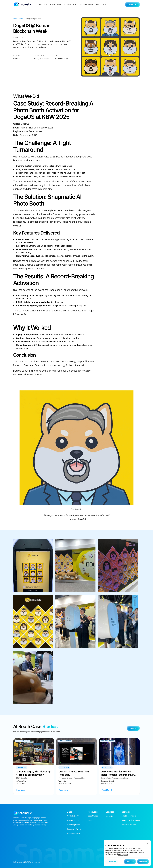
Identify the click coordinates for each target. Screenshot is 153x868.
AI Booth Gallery (73, 834)
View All (133, 729)
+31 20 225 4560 (129, 825)
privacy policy (123, 855)
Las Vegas (109, 816)
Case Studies (93, 816)
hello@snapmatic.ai (129, 816)
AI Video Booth (55, 4)
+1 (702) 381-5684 (131, 821)
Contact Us (132, 4)
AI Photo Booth (41, 4)
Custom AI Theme (86, 4)
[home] (23, 4)
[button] (102, 4)
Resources (100, 4)
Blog (90, 821)
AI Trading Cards (70, 4)
